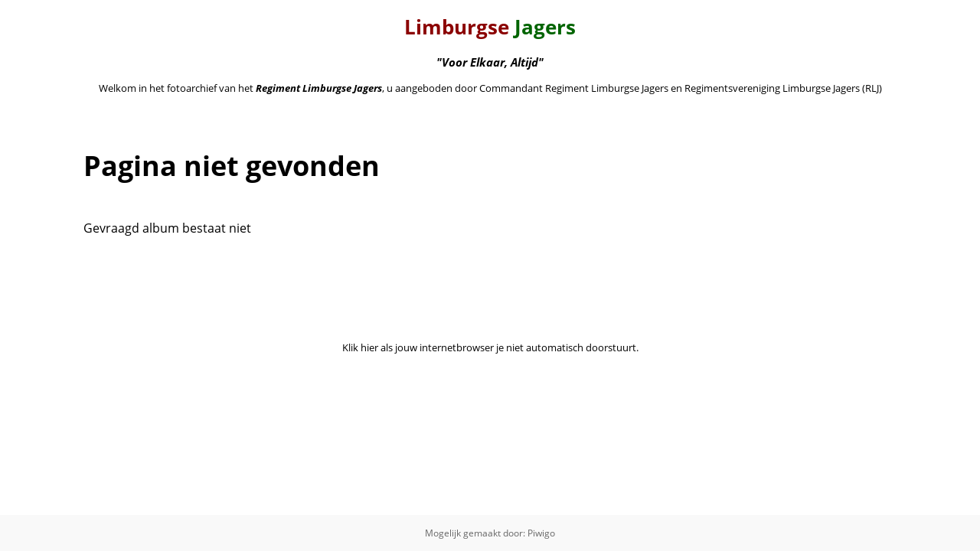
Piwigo (541, 533)
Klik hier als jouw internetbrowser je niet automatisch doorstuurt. (490, 347)
